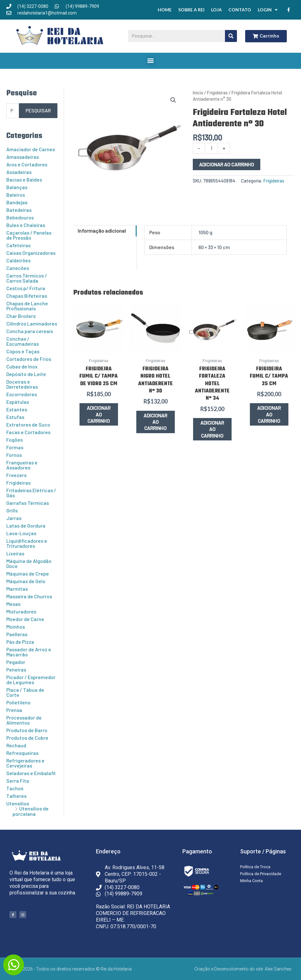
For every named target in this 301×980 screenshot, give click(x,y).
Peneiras (16, 669)
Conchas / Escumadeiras (23, 341)
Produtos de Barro (27, 730)
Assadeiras (19, 172)
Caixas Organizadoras (31, 253)
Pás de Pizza (20, 642)
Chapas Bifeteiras (27, 296)
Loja (216, 10)
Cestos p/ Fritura (26, 288)
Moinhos (16, 627)
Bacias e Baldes (24, 179)
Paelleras (17, 634)
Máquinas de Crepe (28, 574)
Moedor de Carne (25, 619)
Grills (12, 510)
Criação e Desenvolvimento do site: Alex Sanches (243, 969)
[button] (151, 60)
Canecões (18, 268)
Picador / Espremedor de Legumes (31, 680)
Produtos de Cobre (27, 738)
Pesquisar (38, 110)
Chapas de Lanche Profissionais (27, 306)
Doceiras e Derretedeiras (22, 384)
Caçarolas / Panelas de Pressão (29, 235)
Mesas (13, 604)
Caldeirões (18, 260)
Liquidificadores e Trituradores (27, 543)
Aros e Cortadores (27, 164)
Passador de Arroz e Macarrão (29, 652)
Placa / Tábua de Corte (25, 692)
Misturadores (21, 611)
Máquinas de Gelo (26, 581)
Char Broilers (21, 316)
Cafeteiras (18, 245)
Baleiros (16, 195)
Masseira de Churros (29, 596)
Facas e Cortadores (28, 432)
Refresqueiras (22, 753)
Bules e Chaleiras (26, 225)
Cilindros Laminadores (32, 323)
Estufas (15, 417)
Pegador (16, 662)
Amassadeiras (23, 157)
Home (165, 10)
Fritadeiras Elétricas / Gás (31, 493)
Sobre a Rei (191, 10)
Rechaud (16, 745)
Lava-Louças (21, 533)
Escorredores (22, 394)
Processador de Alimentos (24, 720)
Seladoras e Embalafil (31, 773)
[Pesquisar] (231, 36)
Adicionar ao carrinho (227, 164)
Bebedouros (20, 217)
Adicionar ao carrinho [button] (99, 414)
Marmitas (17, 589)
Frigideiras (18, 483)
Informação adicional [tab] (102, 231)
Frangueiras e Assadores (22, 465)
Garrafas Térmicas (28, 503)
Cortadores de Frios (29, 359)
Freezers (16, 475)
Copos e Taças (23, 351)
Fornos (14, 455)
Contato (240, 10)
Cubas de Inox (22, 366)
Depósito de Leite (26, 374)
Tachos (15, 788)
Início (198, 93)
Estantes (17, 409)
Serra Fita (18, 781)
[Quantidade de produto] (211, 148)
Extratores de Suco (28, 424)
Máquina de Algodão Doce (29, 563)
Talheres (16, 796)
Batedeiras (19, 210)
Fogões (15, 440)
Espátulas (18, 402)
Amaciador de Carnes (31, 149)
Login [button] (268, 10)
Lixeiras (15, 553)
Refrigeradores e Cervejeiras (25, 763)
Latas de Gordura (26, 526)
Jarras (14, 518)
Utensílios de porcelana (31, 811)
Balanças (17, 187)
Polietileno (18, 702)
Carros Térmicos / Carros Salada (27, 278)
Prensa (14, 710)
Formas (15, 447)
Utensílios (18, 803)
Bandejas (17, 202)
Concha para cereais (30, 331)
